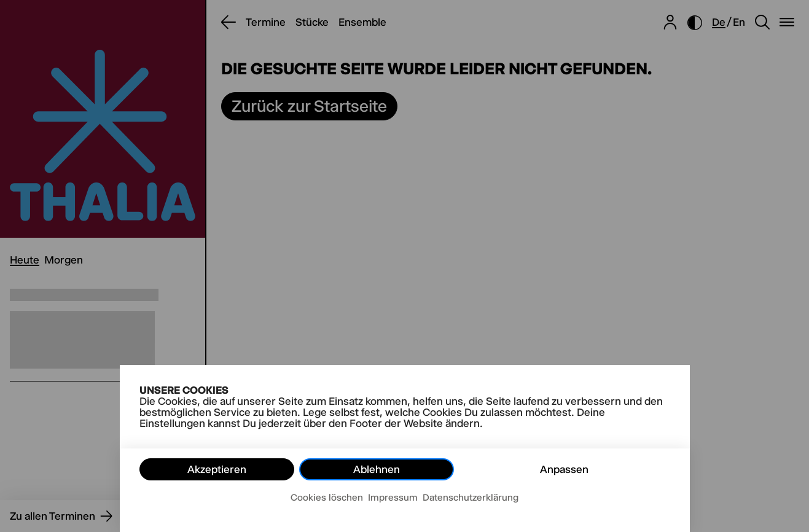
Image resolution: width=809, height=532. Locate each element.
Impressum (393, 497)
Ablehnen (377, 469)
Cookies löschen (327, 497)
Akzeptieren (217, 469)
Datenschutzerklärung (471, 497)
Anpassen (564, 469)
